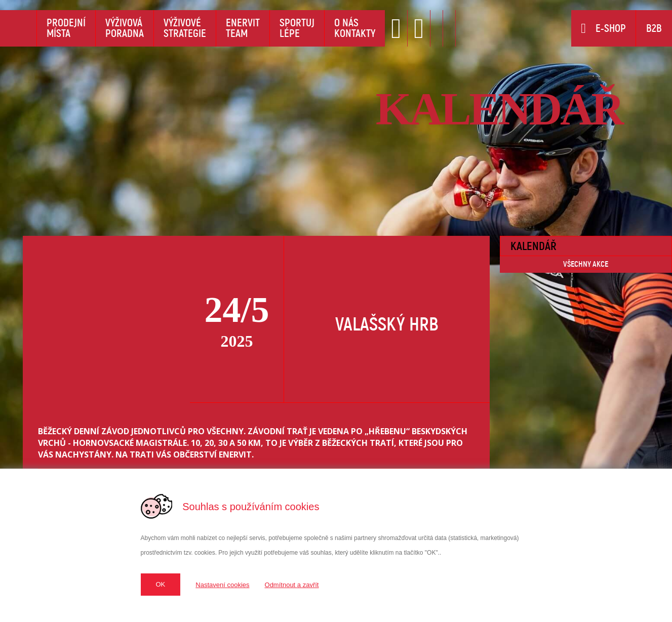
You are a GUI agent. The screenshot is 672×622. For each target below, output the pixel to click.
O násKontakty (355, 28)
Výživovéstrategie (185, 28)
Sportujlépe (297, 28)
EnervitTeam (243, 28)
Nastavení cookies (222, 585)
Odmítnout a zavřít (292, 585)
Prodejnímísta (66, 28)
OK (161, 584)
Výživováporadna (125, 28)
